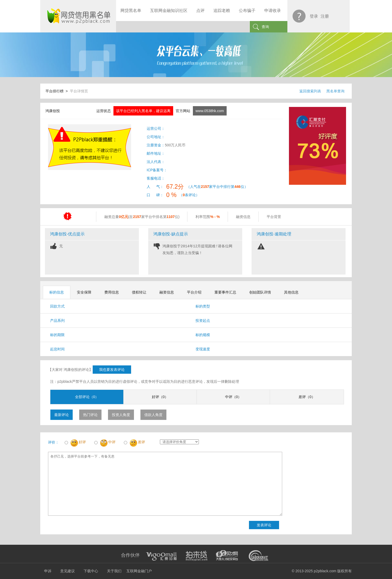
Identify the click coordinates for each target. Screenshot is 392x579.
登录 (314, 16)
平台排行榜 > (58, 91)
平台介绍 (194, 292)
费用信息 (112, 292)
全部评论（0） (87, 397)
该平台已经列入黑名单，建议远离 (143, 111)
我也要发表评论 (112, 370)
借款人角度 (153, 415)
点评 (200, 11)
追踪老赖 (222, 11)
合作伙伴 (130, 555)
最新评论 (62, 415)
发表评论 (264, 525)
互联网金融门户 (139, 571)
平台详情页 (79, 91)
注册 (325, 16)
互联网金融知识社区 (169, 11)
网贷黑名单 (131, 11)
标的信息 (57, 292)
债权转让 (139, 292)
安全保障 (84, 292)
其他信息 (291, 292)
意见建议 (67, 571)
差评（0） (307, 397)
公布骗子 (247, 11)
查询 (265, 27)
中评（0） (233, 397)
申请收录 (273, 11)
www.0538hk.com (210, 111)
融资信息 (167, 292)
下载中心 (91, 571)
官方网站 (183, 111)
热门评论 (90, 415)
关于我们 (114, 571)
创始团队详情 (260, 292)
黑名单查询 (335, 91)
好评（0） (160, 397)
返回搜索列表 (310, 91)
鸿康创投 (53, 111)
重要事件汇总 (225, 292)
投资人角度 (121, 415)
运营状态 (104, 111)
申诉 (48, 571)
